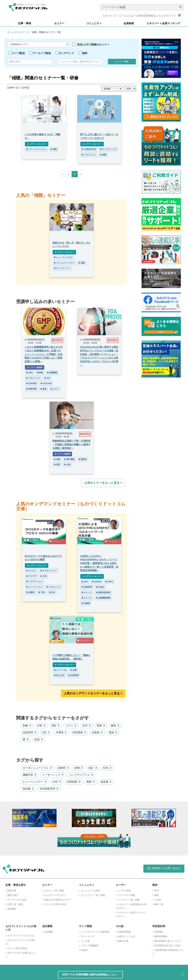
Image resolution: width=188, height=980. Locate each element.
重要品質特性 (103, 592)
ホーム (11, 32)
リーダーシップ (53, 775)
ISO (47, 378)
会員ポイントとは (126, 936)
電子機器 (69, 459)
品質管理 (87, 587)
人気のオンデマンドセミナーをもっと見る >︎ (93, 693)
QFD (85, 582)
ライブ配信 (18, 53)
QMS (29, 373)
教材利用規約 (161, 936)
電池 (113, 732)
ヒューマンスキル (63, 257)
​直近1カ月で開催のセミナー (58, 900)
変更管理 (31, 389)
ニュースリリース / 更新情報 (95, 932)
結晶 (39, 739)
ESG (107, 768)
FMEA (109, 582)
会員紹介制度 (124, 932)
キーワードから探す (17, 900)
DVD (157, 891)
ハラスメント (89, 155)
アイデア (31, 576)
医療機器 (52, 373)
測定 (57, 465)
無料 (85, 53)
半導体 (61, 732)
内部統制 (74, 782)
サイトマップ (87, 936)
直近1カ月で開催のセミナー (93, 45)
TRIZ (44, 576)
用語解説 (12, 909)
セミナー (22, 32)
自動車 (30, 592)
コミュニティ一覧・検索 (93, 895)
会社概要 (48, 932)
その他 (158, 900)
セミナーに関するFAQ (55, 904)
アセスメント (54, 587)
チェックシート (62, 268)
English (84, 950)
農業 (91, 782)
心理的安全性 (89, 149)
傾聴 (54, 149)
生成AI (100, 587)
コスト (55, 389)
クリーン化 (60, 670)
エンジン (87, 598)
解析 (115, 725)
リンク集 (85, 941)
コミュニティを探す (91, 891)
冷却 (67, 465)
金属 (73, 670)
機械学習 (30, 775)
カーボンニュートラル (37, 768)
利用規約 (159, 932)
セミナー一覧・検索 (54, 891)
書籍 (156, 895)
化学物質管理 (49, 789)
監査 (44, 389)
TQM (42, 592)
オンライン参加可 (34, 367)
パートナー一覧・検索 (129, 900)
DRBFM (97, 582)
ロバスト (31, 571)
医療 (40, 373)
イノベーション (34, 587)
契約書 (28, 789)
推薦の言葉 (123, 941)
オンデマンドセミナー (36, 144)
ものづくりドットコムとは (21, 935)
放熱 (57, 459)
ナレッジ (87, 592)
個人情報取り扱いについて (167, 941)
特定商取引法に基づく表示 (167, 946)
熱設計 (83, 459)
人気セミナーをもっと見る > (103, 483)
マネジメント (33, 378)
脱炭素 (106, 782)
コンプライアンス (81, 775)
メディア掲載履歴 (90, 946)
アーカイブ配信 (42, 53)
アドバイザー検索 (126, 895)
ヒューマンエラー (35, 782)
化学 (87, 725)
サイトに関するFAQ (17, 948)
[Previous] (63, 174)
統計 (93, 768)
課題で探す (13, 895)
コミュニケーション (36, 149)
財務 (79, 768)
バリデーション (34, 581)
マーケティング (108, 149)
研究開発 (79, 732)
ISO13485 (46, 383)
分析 (41, 725)
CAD (57, 782)
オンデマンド (66, 53)
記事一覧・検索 (15, 904)
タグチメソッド (49, 571)
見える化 (59, 675)
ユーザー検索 (124, 891)
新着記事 (12, 891)
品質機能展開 (103, 598)
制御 (27, 725)
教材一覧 (159, 904)
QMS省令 (31, 383)
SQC (52, 592)
